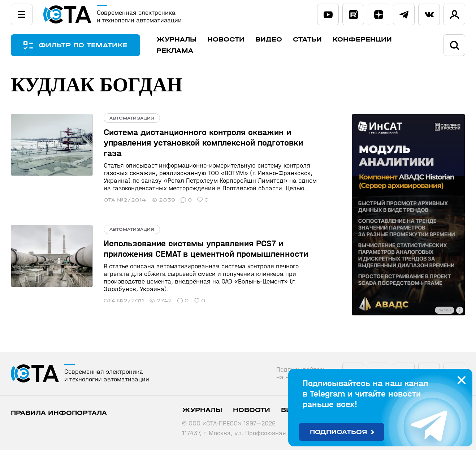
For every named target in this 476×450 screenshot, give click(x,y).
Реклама (175, 51)
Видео (269, 40)
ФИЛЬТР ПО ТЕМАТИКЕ (83, 45)
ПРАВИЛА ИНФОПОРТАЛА (59, 413)
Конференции (362, 40)
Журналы (176, 40)
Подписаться (339, 432)
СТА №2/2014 (125, 200)
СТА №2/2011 (124, 301)
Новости (226, 40)
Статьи (307, 40)
